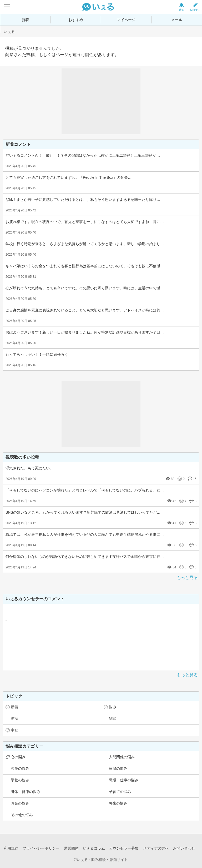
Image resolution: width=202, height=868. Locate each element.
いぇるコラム (94, 848)
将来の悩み (118, 803)
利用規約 (11, 848)
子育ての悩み (120, 792)
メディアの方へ (156, 848)
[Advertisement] (101, 101)
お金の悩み (20, 803)
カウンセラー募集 (124, 848)
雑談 (113, 718)
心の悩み (18, 757)
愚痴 (14, 718)
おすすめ (76, 20)
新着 (25, 20)
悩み (113, 707)
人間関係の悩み (122, 757)
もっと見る (187, 577)
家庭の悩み (118, 768)
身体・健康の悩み (26, 792)
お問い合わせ (184, 848)
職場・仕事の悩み (124, 780)
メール (177, 20)
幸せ (14, 730)
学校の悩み (20, 780)
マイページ (126, 20)
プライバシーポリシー (41, 848)
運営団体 (71, 848)
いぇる (9, 32)
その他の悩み (22, 815)
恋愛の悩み (20, 768)
